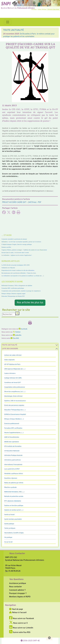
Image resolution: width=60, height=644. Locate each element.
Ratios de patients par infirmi (14, 483)
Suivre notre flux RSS (20, 632)
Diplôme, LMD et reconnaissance (15, 401)
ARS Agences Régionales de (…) (15, 369)
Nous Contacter (17, 554)
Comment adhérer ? (17, 590)
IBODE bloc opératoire (12, 442)
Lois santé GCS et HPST (12, 469)
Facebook (23, 329)
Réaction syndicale (10, 487)
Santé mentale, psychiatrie (13, 519)
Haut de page (16, 609)
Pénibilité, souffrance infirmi (14, 474)
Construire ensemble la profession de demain (14, 239)
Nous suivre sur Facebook (22, 619)
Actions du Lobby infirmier (13, 355)
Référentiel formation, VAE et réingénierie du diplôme (17, 285)
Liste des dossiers (10, 349)
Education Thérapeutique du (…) (15, 410)
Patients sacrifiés (6, 247)
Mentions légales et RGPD (20, 597)
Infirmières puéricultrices (13, 460)
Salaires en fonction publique (14, 506)
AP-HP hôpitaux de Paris (12, 364)
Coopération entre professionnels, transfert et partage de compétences (21, 291)
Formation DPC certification (13, 428)
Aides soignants (9, 360)
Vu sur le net (8, 542)
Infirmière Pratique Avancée (13, 455)
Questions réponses (11, 478)
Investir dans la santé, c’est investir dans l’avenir (15, 252)
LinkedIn (17, 335)
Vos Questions (16, 579)
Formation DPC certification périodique (13, 288)
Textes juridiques (10, 528)
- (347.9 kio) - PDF (22, 202)
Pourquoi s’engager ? (18, 593)
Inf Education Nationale (12, 451)
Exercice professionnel (12, 424)
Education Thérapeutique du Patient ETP (13, 296)
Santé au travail (9, 515)
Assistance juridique (18, 583)
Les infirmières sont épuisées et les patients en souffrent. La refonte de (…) (23, 276)
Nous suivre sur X (18, 623)
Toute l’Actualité (10, 345)
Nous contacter (16, 587)
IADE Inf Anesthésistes (12, 437)
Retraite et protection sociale (14, 496)
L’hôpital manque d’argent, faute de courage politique (17, 244)
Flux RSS (15, 338)
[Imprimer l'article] (18, 213)
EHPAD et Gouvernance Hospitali (15, 414)
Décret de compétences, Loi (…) (15, 392)
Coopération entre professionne (15, 387)
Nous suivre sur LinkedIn (21, 628)
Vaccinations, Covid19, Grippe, (14, 533)
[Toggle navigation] (8, 22)
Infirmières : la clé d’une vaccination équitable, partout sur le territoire (21, 242)
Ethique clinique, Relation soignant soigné (13, 293)
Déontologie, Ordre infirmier (13, 396)
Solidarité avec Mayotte (8, 268)
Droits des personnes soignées (14, 405)
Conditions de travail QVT (13, 383)
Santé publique (9, 524)
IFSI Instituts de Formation (13, 446)
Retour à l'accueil (18, 613)
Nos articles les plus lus (30, 303)
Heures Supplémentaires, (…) (14, 433)
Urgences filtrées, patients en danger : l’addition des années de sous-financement (24, 250)
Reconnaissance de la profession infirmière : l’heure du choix (19, 273)
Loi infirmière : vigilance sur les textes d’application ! (17, 255)
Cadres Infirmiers (10, 373)
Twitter (17, 332)
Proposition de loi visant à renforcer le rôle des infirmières (18, 270)
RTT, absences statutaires (13, 501)
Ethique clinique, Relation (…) (14, 419)
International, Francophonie (13, 465)
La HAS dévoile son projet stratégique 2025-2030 (16, 265)
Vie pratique (8, 537)
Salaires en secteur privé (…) (14, 510)
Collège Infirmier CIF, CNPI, (13, 378)
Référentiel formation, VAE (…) (14, 492)
